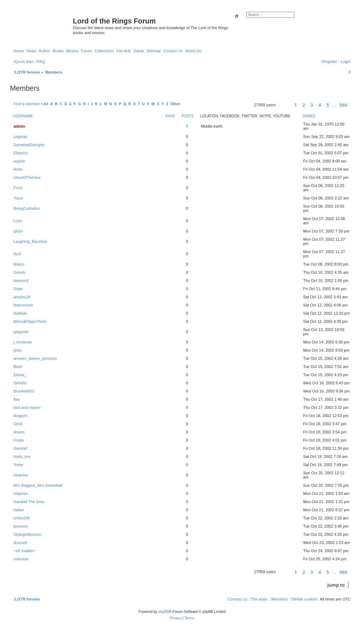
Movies (72, 51)
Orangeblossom (27, 534)
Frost (18, 188)
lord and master (27, 407)
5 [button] (328, 105)
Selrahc (20, 383)
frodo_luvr (22, 457)
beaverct (21, 281)
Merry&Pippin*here (30, 321)
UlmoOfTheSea (27, 177)
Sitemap (154, 51)
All (46, 104)
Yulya (18, 198)
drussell (20, 543)
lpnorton (21, 526)
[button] (284, 105)
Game (139, 51)
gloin (18, 350)
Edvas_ (20, 375)
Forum (87, 51)
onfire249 (22, 518)
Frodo (19, 440)
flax (17, 399)
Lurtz (18, 221)
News (31, 51)
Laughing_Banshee (30, 241)
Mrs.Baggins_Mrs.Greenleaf (38, 485)
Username (23, 116)
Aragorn (20, 416)
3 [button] (312, 105)
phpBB (164, 612)
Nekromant (23, 305)
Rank (170, 116)
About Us (193, 51)
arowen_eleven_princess (35, 358)
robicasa (21, 559)
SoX (17, 254)
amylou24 (22, 297)
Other (175, 104)
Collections (104, 51)
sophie (19, 161)
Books (58, 51)
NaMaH (20, 313)
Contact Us (173, 51)
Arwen (19, 432)
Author (44, 51)
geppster (21, 332)
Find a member (27, 104)
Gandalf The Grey (29, 502)
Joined (309, 116)
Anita (18, 169)
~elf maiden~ (25, 551)
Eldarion (21, 153)
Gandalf (20, 448)
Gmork (19, 272)
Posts (188, 116)
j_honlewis (23, 342)
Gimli (18, 424)
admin (19, 126)
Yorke (18, 465)
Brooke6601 (24, 391)
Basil (18, 367)
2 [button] (304, 105)
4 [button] (320, 105)
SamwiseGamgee (29, 145)
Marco (19, 264)
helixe (19, 510)
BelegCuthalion (27, 208)
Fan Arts (124, 51)
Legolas (20, 137)
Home (19, 51)
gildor (18, 231)
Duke (18, 289)
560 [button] (343, 105)
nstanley (21, 475)
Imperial (20, 493)
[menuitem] (40, 62)
